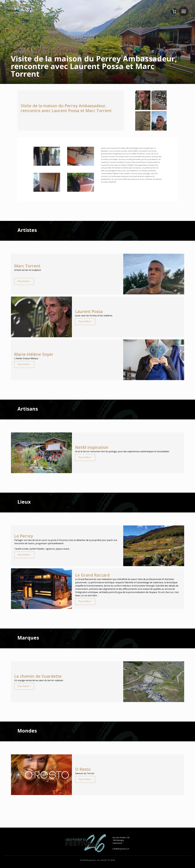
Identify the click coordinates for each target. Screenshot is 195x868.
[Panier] (174, 11)
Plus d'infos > (24, 281)
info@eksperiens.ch (121, 849)
